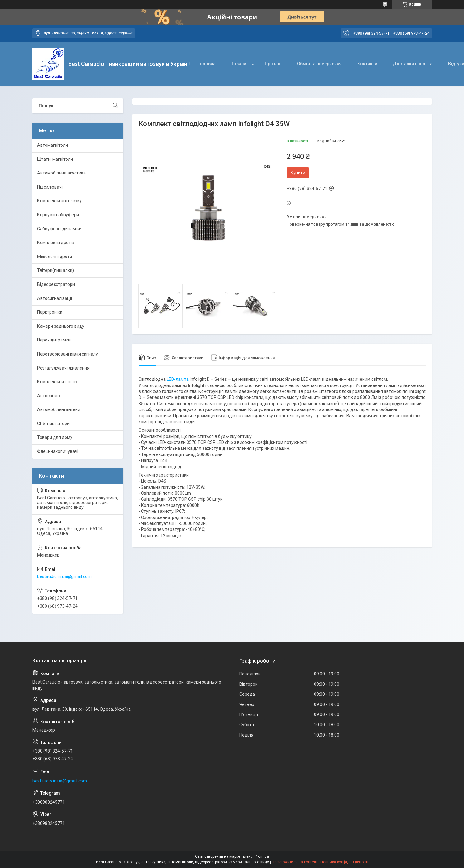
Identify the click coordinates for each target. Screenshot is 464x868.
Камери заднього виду (61, 326)
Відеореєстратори (56, 284)
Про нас (273, 64)
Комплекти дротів (56, 243)
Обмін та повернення (319, 64)
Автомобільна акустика (61, 173)
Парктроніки (50, 312)
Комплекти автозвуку (59, 201)
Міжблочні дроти (55, 257)
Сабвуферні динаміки (59, 229)
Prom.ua (262, 856)
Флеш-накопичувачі (58, 451)
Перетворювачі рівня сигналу (68, 354)
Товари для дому (55, 437)
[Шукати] (115, 106)
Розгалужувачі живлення (63, 368)
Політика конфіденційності (344, 862)
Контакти (367, 64)
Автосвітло (49, 396)
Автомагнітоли (53, 145)
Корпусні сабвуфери (58, 215)
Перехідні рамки (54, 340)
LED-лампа (178, 379)
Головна (207, 64)
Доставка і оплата (413, 64)
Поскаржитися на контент (295, 862)
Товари (239, 64)
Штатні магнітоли (55, 159)
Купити (298, 173)
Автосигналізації (55, 298)
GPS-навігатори (53, 424)
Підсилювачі (50, 187)
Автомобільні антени (59, 409)
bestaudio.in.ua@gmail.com (64, 576)
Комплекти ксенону (57, 382)
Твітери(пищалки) (56, 270)
